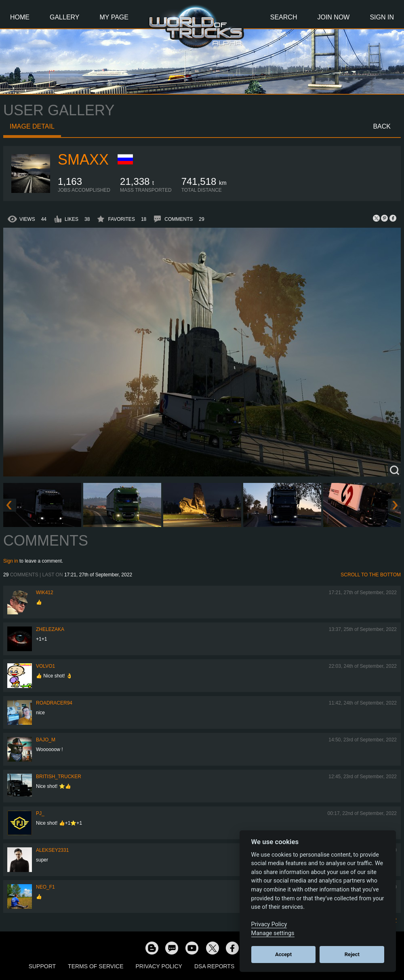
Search (284, 17)
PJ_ (40, 813)
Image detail (32, 126)
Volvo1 (45, 666)
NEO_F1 (45, 887)
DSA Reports (214, 966)
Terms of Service (96, 966)
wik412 (45, 593)
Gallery (65, 17)
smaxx (83, 160)
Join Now (333, 17)
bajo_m (46, 740)
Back (382, 126)
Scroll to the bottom (371, 575)
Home (20, 17)
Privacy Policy (159, 966)
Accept (283, 954)
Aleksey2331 (52, 850)
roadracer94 (54, 703)
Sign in (11, 561)
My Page (114, 17)
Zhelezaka (50, 629)
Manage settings (273, 933)
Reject (352, 954)
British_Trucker (59, 777)
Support (42, 966)
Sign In (382, 17)
